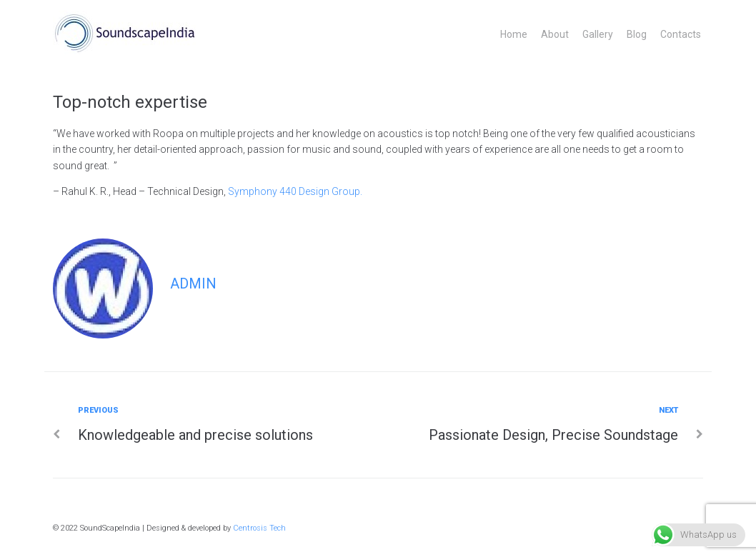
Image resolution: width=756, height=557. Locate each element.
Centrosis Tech (259, 528)
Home (514, 34)
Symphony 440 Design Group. (295, 191)
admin (193, 283)
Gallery (598, 34)
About (555, 34)
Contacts (681, 34)
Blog (637, 34)
